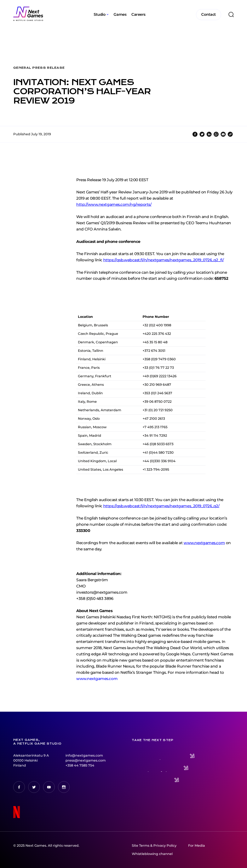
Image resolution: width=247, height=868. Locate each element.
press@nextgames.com (86, 760)
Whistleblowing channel (152, 854)
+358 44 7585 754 (80, 765)
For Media (197, 846)
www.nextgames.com (97, 689)
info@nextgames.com (84, 755)
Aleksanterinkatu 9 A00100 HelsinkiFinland (31, 760)
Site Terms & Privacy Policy (154, 846)
